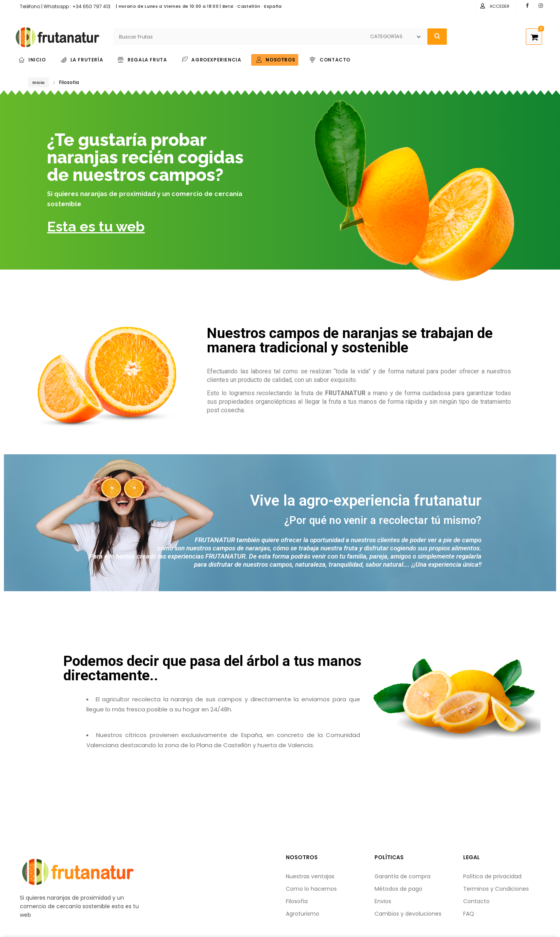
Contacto (476, 901)
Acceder (500, 6)
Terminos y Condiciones (496, 889)
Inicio (38, 82)
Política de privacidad (492, 876)
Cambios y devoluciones (408, 914)
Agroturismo (303, 914)
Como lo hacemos (311, 889)
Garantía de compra (402, 876)
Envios (383, 901)
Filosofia (297, 901)
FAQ (469, 914)
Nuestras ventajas (310, 876)
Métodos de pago (398, 889)
